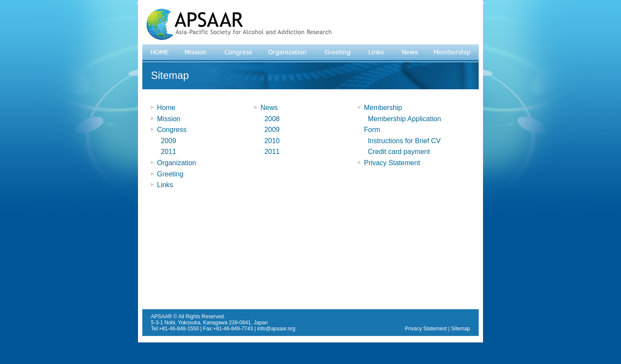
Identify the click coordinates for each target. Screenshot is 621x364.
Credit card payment (397, 152)
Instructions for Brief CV (402, 141)
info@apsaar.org (276, 329)
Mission (169, 119)
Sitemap (461, 329)
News (269, 108)
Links (165, 185)
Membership (383, 108)
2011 (166, 152)
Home (166, 108)
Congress (172, 130)
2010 (270, 141)
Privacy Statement (392, 163)
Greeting (170, 174)
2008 (270, 119)
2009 (166, 141)
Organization (177, 163)
